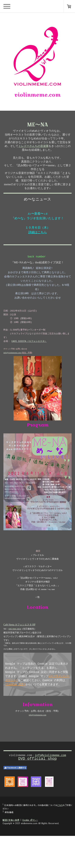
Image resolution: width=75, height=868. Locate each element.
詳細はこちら (38, 243)
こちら (60, 837)
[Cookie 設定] (15, 715)
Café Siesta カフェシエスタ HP (19, 652)
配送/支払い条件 (11, 852)
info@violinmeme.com (12, 372)
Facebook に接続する (15, 800)
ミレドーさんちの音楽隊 (33, 149)
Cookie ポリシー (30, 852)
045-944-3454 (15, 656)
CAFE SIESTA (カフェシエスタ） (29, 358)
